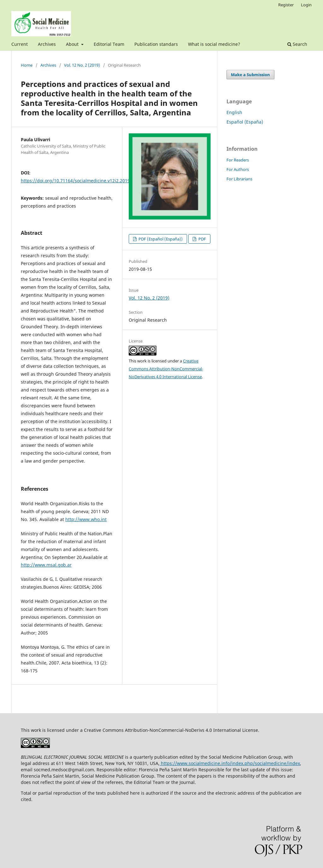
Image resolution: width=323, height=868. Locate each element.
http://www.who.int (86, 519)
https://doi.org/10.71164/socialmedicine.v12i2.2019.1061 (81, 181)
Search (297, 44)
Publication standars (156, 44)
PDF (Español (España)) (160, 239)
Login (306, 5)
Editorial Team (109, 44)
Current (20, 44)
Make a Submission (250, 75)
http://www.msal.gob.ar (46, 565)
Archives (47, 44)
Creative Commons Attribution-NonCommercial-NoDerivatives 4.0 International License (166, 369)
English (234, 112)
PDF (202, 239)
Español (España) (245, 122)
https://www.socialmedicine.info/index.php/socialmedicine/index (230, 763)
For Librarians (239, 179)
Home (27, 65)
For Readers (238, 160)
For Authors (238, 169)
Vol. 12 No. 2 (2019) (82, 65)
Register (286, 5)
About (73, 44)
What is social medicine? (214, 44)
